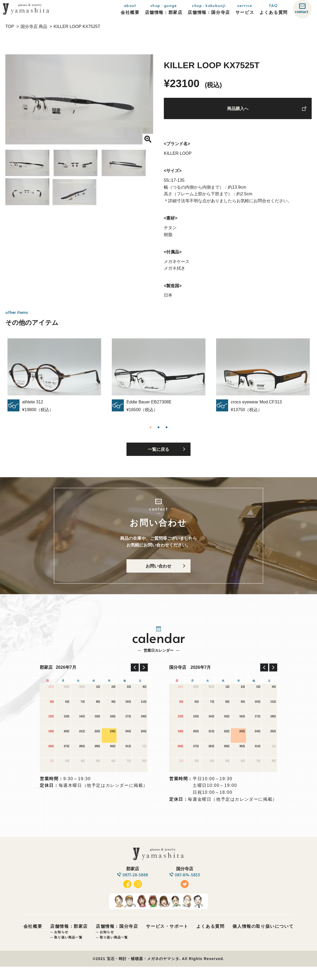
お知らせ (61, 946)
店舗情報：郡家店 (69, 940)
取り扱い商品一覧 (68, 951)
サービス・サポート (167, 940)
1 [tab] (150, 431)
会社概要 (33, 940)
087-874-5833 (189, 888)
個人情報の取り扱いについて (263, 940)
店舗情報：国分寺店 (117, 940)
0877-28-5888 (133, 888)
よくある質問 (211, 940)
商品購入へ (238, 111)
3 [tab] (167, 431)
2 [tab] (158, 431)
